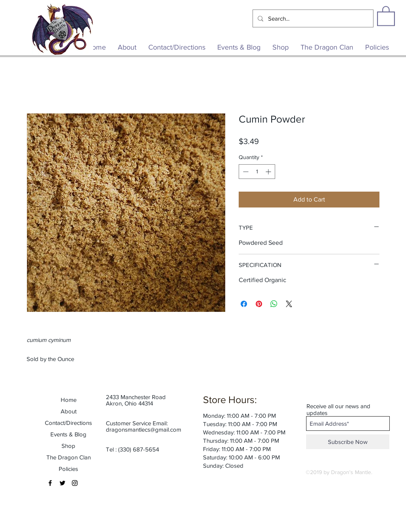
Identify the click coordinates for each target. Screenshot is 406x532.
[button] (386, 15)
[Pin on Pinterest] (259, 304)
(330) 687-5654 (139, 449)
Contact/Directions (68, 423)
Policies (68, 469)
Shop (68, 446)
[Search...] (312, 18)
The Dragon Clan (69, 457)
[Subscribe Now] (348, 442)
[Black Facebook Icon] (50, 483)
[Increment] (269, 172)
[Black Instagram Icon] (75, 483)
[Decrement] (245, 172)
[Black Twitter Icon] (62, 483)
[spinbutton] (257, 172)
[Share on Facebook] (244, 304)
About (69, 411)
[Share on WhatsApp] (274, 304)
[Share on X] (289, 304)
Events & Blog (68, 434)
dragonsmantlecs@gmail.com (144, 429)
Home (69, 400)
